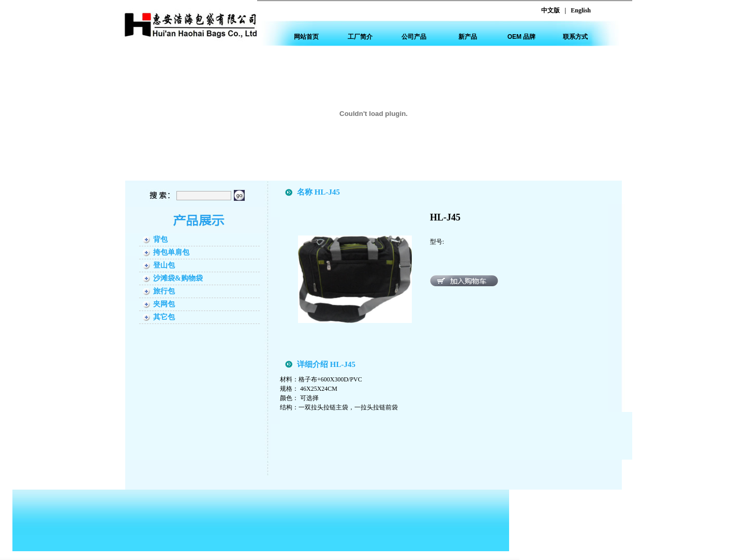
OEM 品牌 (522, 37)
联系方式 (575, 37)
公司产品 (414, 37)
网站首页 (306, 37)
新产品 (468, 37)
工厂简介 (360, 37)
